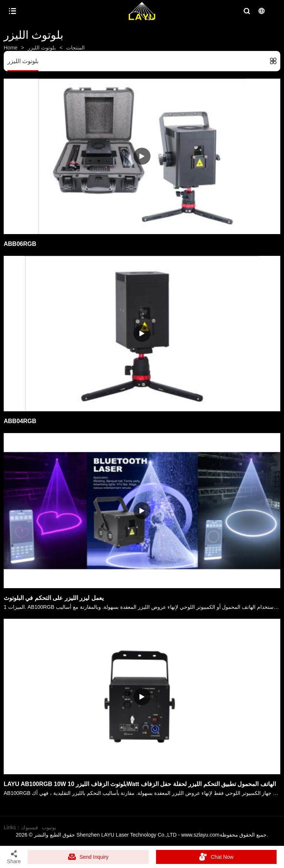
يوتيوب (49, 827)
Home (11, 48)
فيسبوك (30, 827)
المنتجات (75, 48)
